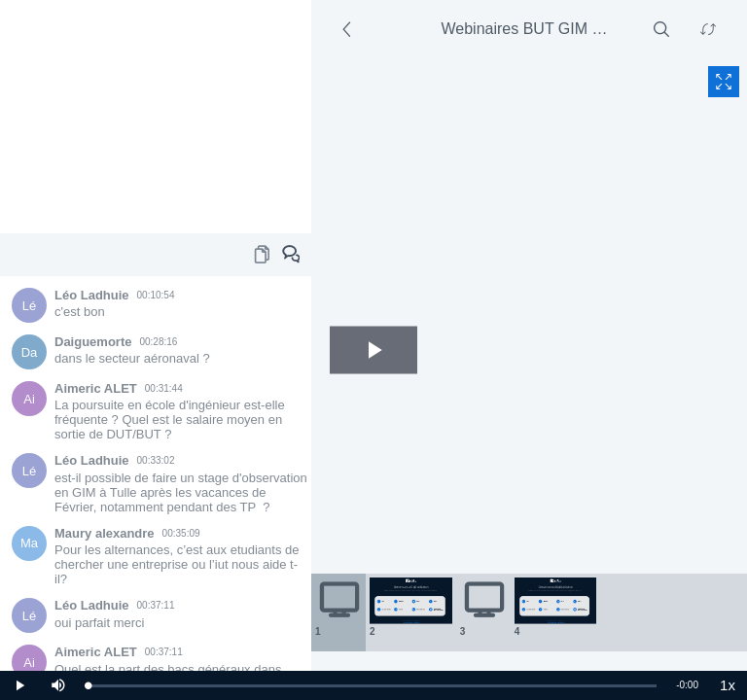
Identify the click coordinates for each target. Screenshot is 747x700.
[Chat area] (156, 473)
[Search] (661, 29)
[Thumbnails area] (529, 612)
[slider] (372, 686)
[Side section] (350, 29)
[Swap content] (708, 29)
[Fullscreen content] (724, 82)
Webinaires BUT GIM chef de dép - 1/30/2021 (533, 29)
